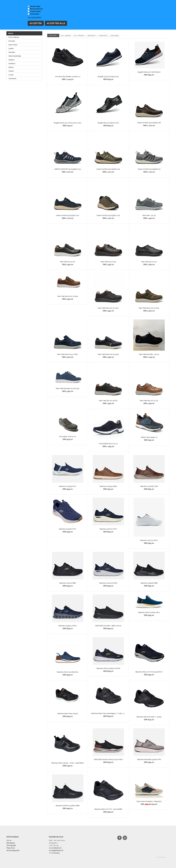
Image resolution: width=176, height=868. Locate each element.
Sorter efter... (53, 35)
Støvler (11, 67)
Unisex (11, 75)
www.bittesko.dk (55, 848)
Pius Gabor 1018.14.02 (68, 437)
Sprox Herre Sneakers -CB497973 (149, 801)
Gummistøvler (14, 37)
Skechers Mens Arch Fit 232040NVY (149, 672)
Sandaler (12, 52)
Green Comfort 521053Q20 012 (68, 215)
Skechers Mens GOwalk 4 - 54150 (149, 717)
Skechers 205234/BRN (108, 486)
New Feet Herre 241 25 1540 (108, 354)
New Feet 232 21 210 (149, 262)
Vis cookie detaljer (34, 17)
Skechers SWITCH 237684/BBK (68, 806)
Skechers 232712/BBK (68, 583)
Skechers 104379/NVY (68, 486)
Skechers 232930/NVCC (68, 626)
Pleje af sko (11, 848)
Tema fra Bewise (161, 857)
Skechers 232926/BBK (149, 583)
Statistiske (35, 14)
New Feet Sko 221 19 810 (108, 401)
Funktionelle (35, 11)
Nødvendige (35, 6)
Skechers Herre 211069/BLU (68, 672)
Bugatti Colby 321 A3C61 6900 (149, 72)
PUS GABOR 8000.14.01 (108, 444)
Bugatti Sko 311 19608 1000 (108, 123)
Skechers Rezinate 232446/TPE (149, 759)
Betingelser (11, 843)
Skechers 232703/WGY (149, 540)
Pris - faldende (79, 35)
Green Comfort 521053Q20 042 (108, 215)
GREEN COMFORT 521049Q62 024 (68, 169)
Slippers (11, 60)
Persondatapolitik (13, 850)
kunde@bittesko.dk (56, 850)
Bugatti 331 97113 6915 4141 (108, 77)
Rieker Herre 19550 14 (149, 437)
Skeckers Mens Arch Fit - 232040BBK (108, 809)
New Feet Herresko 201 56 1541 (68, 388)
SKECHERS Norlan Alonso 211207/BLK (108, 759)
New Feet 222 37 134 (108, 262)
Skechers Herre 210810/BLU (149, 612)
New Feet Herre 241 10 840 (149, 308)
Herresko (12, 41)
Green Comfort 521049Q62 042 (108, 169)
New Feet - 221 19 (149, 215)
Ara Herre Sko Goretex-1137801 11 (68, 77)
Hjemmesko (13, 45)
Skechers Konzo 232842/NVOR (108, 668)
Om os (9, 840)
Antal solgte (115, 35)
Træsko (11, 71)
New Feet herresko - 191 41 (149, 354)
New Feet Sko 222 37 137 (149, 401)
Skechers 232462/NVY (68, 529)
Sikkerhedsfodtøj (15, 56)
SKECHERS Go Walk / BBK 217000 (108, 626)
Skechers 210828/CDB (149, 486)
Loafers (11, 48)
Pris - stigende (66, 35)
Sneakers (12, 64)
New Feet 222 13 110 (68, 262)
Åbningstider (11, 845)
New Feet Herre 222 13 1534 (68, 296)
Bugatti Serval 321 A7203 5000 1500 (68, 123)
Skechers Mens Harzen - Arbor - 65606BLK (68, 763)
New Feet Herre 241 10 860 (68, 354)
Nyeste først (103, 35)
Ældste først (92, 35)
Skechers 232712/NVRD (108, 583)
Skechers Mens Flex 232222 (68, 714)
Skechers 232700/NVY (108, 529)
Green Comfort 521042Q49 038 (149, 123)
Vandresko (12, 79)
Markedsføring (36, 9)
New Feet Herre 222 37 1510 (108, 308)
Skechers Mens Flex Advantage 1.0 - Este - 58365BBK (108, 713)
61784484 (55, 853)
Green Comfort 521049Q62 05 (149, 169)
